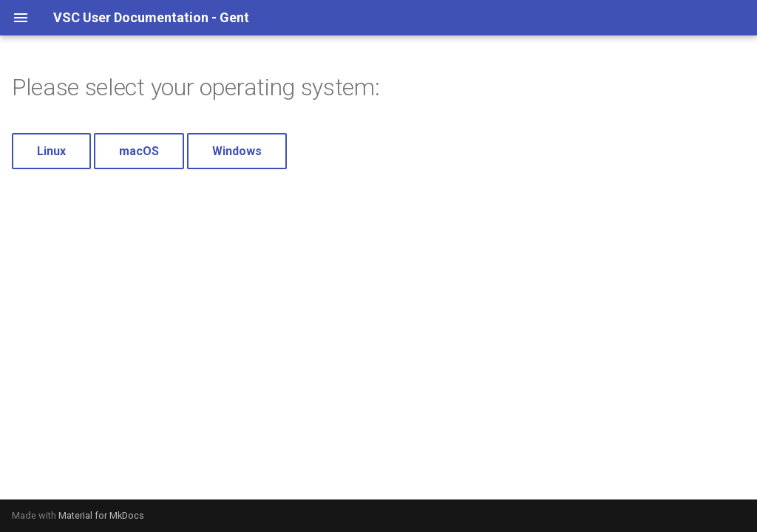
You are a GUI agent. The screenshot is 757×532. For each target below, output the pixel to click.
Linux (51, 151)
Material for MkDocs (101, 515)
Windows (237, 151)
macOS (139, 151)
